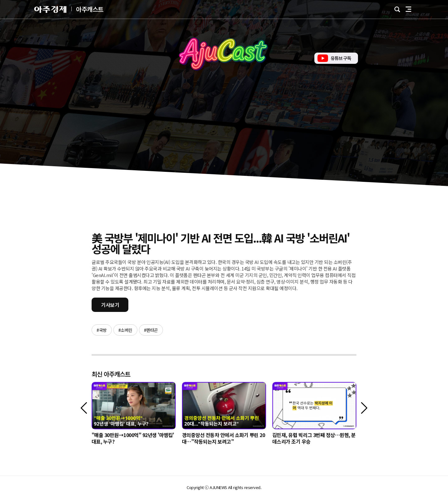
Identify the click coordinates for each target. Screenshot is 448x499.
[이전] (84, 408)
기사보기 (110, 305)
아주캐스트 (90, 9)
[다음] (364, 408)
